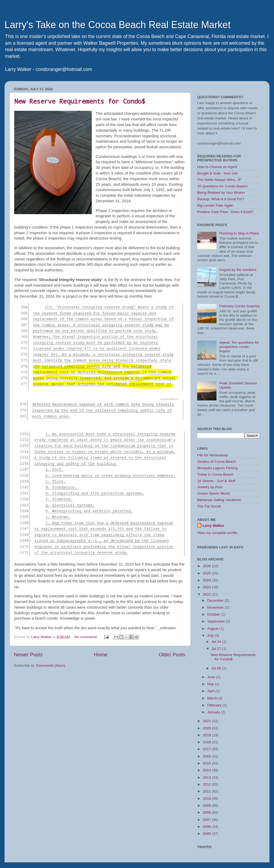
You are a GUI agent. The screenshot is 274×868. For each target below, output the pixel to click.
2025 (207, 573)
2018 (207, 742)
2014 (207, 770)
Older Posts (172, 655)
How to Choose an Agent (217, 167)
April (211, 691)
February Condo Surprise (239, 306)
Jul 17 (217, 649)
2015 (207, 763)
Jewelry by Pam (210, 487)
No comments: (87, 637)
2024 (207, 580)
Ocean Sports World (213, 493)
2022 (207, 594)
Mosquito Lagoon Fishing (217, 468)
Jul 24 (217, 642)
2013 (207, 777)
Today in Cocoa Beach (215, 474)
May (211, 684)
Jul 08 (217, 668)
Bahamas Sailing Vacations (219, 500)
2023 (207, 587)
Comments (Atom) (51, 666)
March (213, 698)
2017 (207, 749)
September (216, 621)
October (214, 614)
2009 (207, 806)
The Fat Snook (209, 506)
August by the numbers (238, 270)
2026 (207, 566)
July (211, 636)
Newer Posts (28, 655)
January (214, 712)
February (215, 705)
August (213, 629)
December (216, 600)
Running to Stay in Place (239, 233)
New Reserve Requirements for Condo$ (80, 101)
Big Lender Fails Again (215, 205)
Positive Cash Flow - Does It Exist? (225, 212)
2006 (207, 827)
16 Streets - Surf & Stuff (216, 481)
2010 (207, 799)
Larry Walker (213, 526)
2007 (207, 820)
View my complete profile (217, 533)
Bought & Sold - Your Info (218, 173)
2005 (207, 834)
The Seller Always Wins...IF (219, 180)
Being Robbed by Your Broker (221, 193)
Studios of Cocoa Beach (217, 462)
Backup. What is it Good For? (221, 199)
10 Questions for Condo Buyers (222, 186)
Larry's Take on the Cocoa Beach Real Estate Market (118, 25)
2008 (207, 812)
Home (101, 655)
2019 (207, 735)
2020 (207, 728)
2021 (207, 721)
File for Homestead (212, 455)
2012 (207, 784)
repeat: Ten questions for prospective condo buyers (239, 347)
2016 (207, 756)
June (212, 677)
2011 (207, 791)
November (216, 607)
